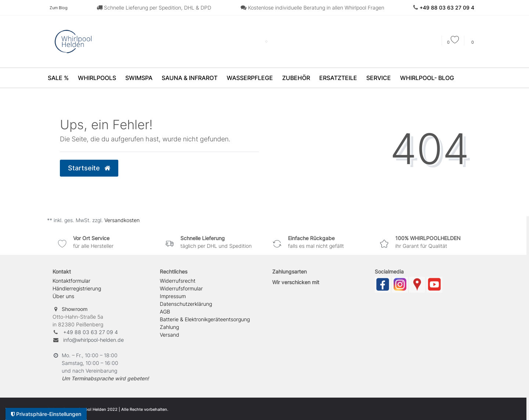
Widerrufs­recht (178, 281)
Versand (170, 335)
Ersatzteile (338, 78)
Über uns (63, 296)
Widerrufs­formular (181, 288)
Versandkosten (121, 220)
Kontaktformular (71, 281)
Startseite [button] (89, 168)
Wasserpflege (250, 78)
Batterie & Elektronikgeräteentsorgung (205, 319)
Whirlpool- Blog (427, 78)
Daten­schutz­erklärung (186, 304)
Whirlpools (97, 78)
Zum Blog (59, 8)
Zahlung (169, 327)
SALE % (58, 78)
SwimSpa (139, 78)
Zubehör (296, 78)
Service (379, 78)
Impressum (173, 296)
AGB (165, 312)
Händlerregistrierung (77, 288)
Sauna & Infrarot (190, 78)
